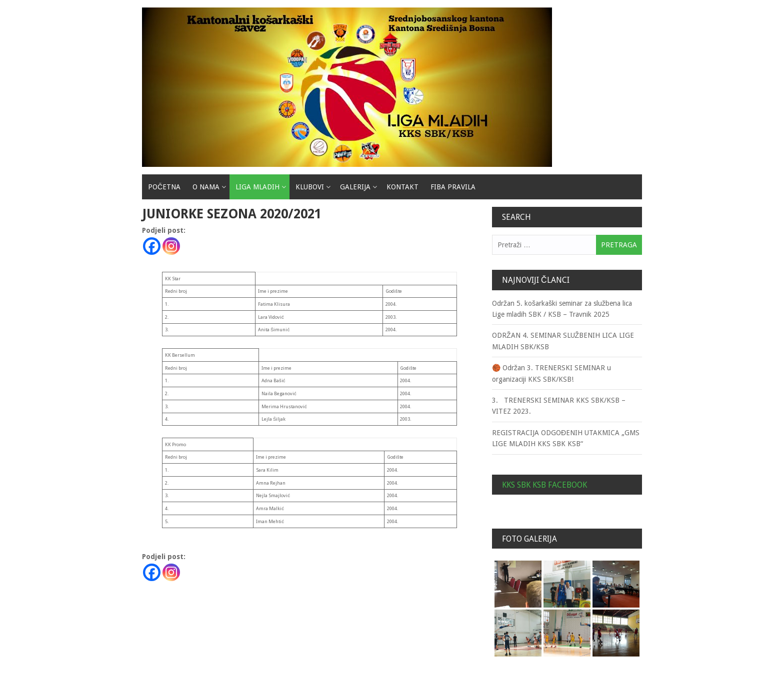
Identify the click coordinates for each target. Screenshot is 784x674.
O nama (206, 187)
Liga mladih (257, 187)
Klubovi (310, 187)
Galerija (355, 187)
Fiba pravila (453, 187)
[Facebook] (152, 246)
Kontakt (402, 187)
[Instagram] (171, 246)
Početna (164, 187)
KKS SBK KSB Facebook (544, 485)
